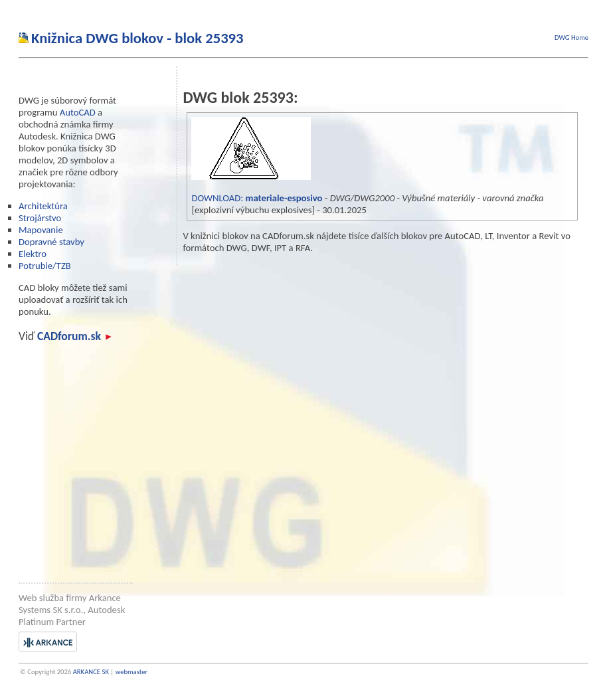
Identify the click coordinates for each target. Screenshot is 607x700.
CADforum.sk (74, 336)
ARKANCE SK (91, 672)
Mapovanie (41, 230)
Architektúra (43, 206)
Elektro (33, 254)
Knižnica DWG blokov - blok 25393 (137, 38)
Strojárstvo (40, 218)
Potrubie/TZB (45, 266)
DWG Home (571, 38)
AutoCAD (78, 112)
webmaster (132, 672)
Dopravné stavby (51, 242)
